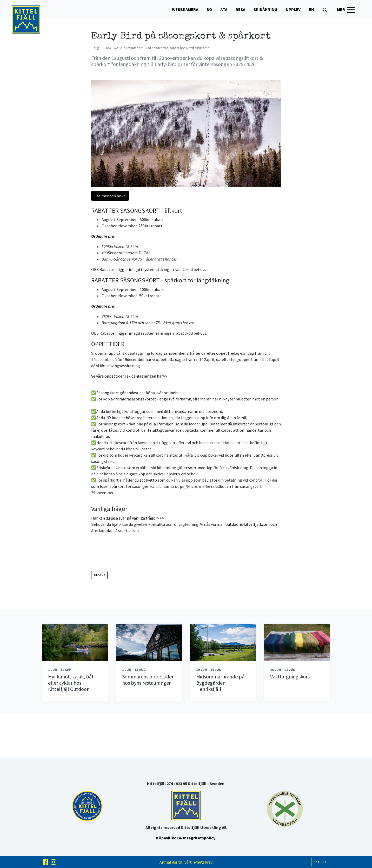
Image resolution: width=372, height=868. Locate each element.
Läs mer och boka (110, 196)
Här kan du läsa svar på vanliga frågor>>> (128, 518)
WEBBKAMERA (185, 9)
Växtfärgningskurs (290, 676)
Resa (240, 9)
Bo (209, 9)
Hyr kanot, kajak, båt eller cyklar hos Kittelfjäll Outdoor (71, 683)
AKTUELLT (321, 862)
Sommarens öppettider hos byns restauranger (148, 680)
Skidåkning (265, 9)
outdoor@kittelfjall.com (248, 524)
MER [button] (347, 10)
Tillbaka (99, 575)
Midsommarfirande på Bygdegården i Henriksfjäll (220, 683)
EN (311, 9)
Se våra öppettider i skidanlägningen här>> (129, 376)
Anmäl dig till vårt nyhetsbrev (186, 862)
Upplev (293, 9)
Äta (224, 9)
